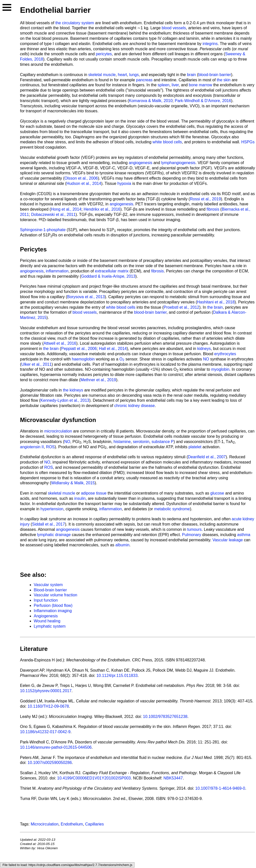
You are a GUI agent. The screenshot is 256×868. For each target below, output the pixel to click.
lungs (134, 75)
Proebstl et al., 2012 (181, 307)
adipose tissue (94, 493)
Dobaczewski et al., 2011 (53, 214)
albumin (122, 545)
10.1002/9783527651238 (165, 717)
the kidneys (73, 390)
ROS (50, 447)
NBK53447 (173, 778)
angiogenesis (140, 163)
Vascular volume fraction (55, 595)
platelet (195, 447)
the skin (224, 80)
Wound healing (47, 621)
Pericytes (33, 249)
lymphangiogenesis (178, 163)
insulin (80, 498)
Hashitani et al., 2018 (216, 302)
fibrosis (213, 209)
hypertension (52, 509)
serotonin (141, 442)
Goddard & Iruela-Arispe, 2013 (108, 276)
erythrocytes (225, 354)
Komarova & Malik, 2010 (151, 101)
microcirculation (58, 431)
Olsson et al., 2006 (81, 178)
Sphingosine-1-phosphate (43, 230)
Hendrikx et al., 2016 (102, 209)
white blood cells (167, 142)
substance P (162, 442)
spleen (164, 85)
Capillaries (95, 824)
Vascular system (48, 585)
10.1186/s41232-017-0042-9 (45, 732)
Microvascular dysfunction (58, 420)
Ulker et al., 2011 (36, 364)
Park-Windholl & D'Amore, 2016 (203, 101)
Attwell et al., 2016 (60, 343)
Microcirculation (45, 824)
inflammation (57, 271)
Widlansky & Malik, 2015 (73, 483)
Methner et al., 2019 (98, 380)
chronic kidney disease (134, 406)
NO (206, 359)
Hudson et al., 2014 (84, 183)
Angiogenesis (46, 616)
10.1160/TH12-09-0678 (48, 706)
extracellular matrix (112, 271)
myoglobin (220, 369)
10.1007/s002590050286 (50, 763)
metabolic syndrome (172, 509)
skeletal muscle (102, 75)
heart (122, 75)
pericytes (104, 54)
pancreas (144, 80)
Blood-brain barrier (50, 590)
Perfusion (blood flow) (53, 605)
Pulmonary (191, 535)
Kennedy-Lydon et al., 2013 (65, 400)
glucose (217, 493)
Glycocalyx (30, 121)
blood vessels (174, 28)
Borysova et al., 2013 (86, 297)
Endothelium (72, 824)
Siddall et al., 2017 (48, 524)
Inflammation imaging (53, 611)
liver (175, 85)
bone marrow (200, 85)
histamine (122, 442)
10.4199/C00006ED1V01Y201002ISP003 (94, 778)
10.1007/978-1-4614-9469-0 (220, 788)
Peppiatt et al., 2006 (79, 349)
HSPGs (248, 142)
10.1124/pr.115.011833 (117, 676)
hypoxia (124, 183)
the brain (215, 307)
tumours (194, 529)
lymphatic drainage (54, 535)
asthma (244, 535)
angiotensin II (32, 447)
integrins (210, 44)
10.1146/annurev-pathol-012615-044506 (56, 747)
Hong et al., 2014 (66, 209)
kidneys (204, 349)
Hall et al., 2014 (113, 349)
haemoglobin (83, 359)
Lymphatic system (50, 626)
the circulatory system (75, 23)
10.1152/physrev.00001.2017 (46, 691)
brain (191, 75)
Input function (46, 600)
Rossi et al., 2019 (205, 199)
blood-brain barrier (215, 75)
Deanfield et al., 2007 (207, 457)
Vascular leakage (228, 540)
